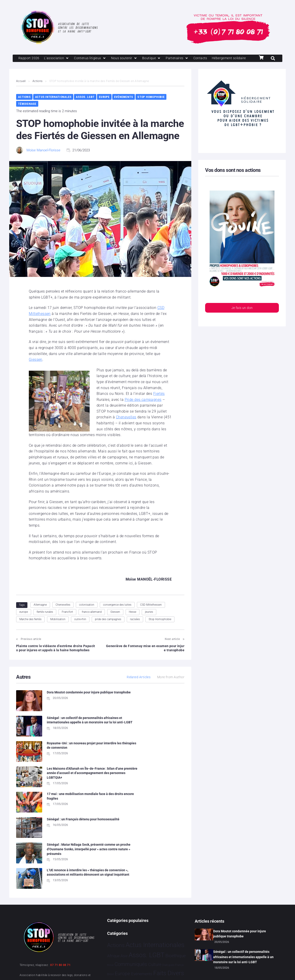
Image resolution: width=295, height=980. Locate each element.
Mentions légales (33, 970)
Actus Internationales (53, 105)
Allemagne (40, 613)
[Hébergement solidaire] (37, 66)
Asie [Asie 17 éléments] (124, 875)
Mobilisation (58, 628)
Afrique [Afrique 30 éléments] (113, 875)
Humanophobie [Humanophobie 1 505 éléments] (164, 902)
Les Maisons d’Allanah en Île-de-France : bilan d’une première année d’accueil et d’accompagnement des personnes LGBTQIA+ (158, 738)
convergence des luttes (117, 613)
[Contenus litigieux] (92, 59)
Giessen (36, 368)
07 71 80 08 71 (60, 885)
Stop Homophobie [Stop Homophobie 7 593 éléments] (134, 933)
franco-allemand (92, 620)
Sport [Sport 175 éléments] (179, 923)
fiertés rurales (45, 620)
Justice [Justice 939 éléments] (117, 912)
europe (24, 620)
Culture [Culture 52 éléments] (155, 884)
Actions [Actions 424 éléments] (116, 865)
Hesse (133, 620)
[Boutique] (156, 59)
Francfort (67, 620)
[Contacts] (206, 59)
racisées (135, 628)
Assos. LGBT (85, 105)
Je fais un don (242, 316)
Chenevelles (126, 425)
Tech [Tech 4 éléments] (164, 934)
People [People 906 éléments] (151, 912)
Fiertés (159, 402)
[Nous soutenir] (128, 59)
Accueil (21, 89)
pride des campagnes (108, 628)
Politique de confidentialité (76, 970)
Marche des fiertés (30, 628)
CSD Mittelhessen (151, 613)
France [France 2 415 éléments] (116, 902)
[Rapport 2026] (29, 59)
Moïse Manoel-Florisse (43, 158)
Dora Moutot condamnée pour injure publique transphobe (240, 853)
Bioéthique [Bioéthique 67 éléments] (176, 875)
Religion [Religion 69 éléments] (128, 923)
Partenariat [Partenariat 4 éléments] (134, 913)
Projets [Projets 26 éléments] (113, 923)
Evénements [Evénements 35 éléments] (142, 893)
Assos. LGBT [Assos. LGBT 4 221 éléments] (147, 874)
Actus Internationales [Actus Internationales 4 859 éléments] (155, 864)
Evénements (124, 105)
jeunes (149, 620)
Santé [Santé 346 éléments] (143, 923)
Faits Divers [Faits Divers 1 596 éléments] (169, 892)
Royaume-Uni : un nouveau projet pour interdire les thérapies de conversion (71, 733)
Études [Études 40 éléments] (161, 944)
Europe (104, 105)
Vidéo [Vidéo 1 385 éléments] (147, 943)
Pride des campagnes (143, 408)
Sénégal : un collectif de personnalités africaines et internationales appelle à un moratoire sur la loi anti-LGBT (243, 876)
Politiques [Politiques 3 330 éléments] (174, 912)
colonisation (87, 613)
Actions (38, 89)
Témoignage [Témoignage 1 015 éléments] (123, 943)
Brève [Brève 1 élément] (110, 885)
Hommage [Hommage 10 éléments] (134, 903)
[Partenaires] (182, 59)
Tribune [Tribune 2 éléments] (173, 934)
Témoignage (27, 112)
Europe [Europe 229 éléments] (122, 893)
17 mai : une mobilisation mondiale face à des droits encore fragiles (71, 766)
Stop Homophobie (151, 105)
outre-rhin (80, 628)
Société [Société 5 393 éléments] (161, 923)
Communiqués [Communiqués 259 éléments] (131, 884)
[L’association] (58, 59)
